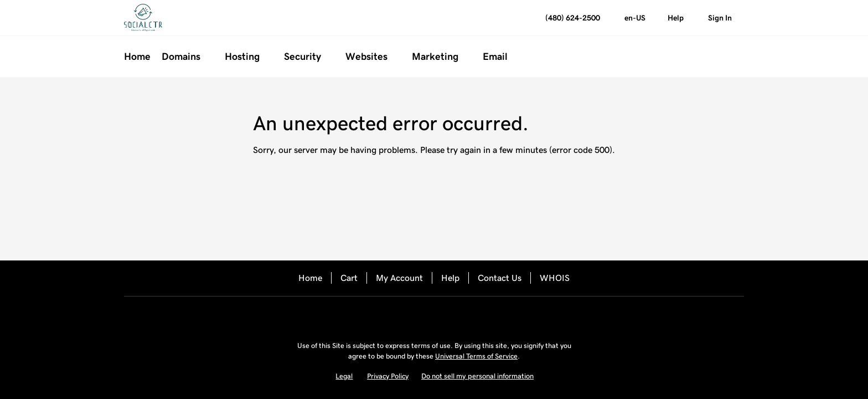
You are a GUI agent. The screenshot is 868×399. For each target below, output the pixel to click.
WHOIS (555, 278)
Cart (349, 278)
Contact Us (500, 278)
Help (450, 278)
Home (310, 278)
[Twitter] (434, 316)
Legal (344, 376)
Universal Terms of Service (476, 356)
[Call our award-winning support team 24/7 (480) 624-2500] (676, 18)
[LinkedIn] (465, 316)
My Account (399, 278)
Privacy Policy (388, 376)
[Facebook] (403, 316)
